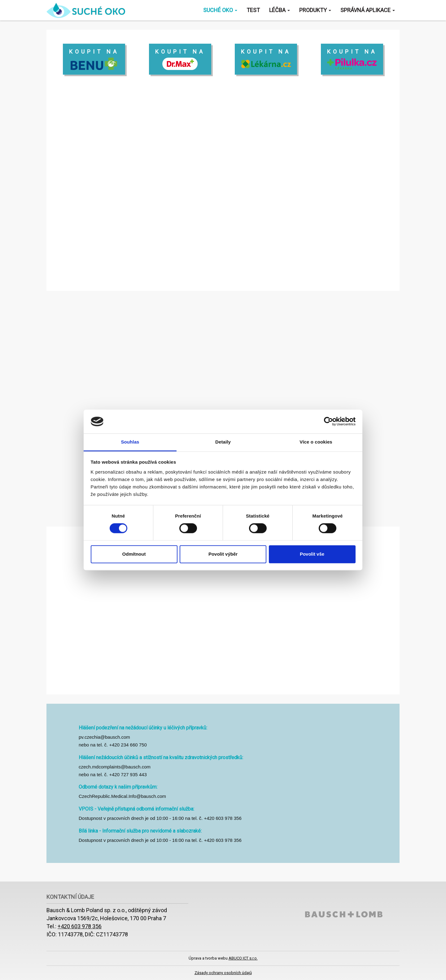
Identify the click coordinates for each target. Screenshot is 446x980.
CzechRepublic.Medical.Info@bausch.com (122, 796)
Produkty (315, 10)
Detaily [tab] (223, 442)
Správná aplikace (368, 10)
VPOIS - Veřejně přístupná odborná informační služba (136, 809)
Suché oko (220, 10)
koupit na (94, 59)
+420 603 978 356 (80, 926)
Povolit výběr (223, 554)
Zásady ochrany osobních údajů (223, 973)
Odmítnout (134, 554)
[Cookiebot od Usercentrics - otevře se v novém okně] (328, 422)
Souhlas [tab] (130, 442)
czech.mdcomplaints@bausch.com (115, 767)
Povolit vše (312, 554)
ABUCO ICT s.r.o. (243, 958)
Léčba (280, 10)
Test (253, 10)
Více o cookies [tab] (316, 442)
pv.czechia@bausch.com (104, 737)
